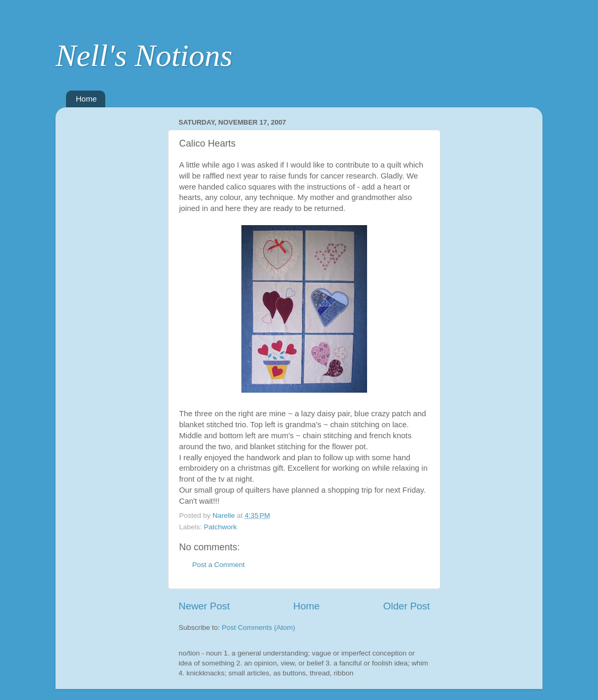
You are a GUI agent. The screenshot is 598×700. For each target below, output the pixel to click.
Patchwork (220, 527)
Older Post (407, 606)
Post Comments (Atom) (259, 627)
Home (86, 99)
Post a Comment (219, 565)
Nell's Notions (144, 55)
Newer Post (204, 606)
